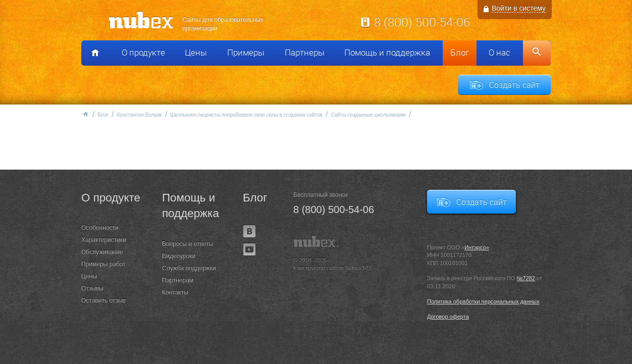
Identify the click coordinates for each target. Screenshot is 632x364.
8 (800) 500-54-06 (422, 22)
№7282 (526, 278)
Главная (85, 114)
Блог (460, 53)
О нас (499, 53)
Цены (196, 53)
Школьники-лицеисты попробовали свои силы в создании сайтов (246, 115)
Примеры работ (103, 264)
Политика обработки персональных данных (483, 301)
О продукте (143, 53)
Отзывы (92, 288)
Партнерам (178, 280)
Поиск (537, 53)
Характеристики (104, 240)
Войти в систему (519, 8)
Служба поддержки (189, 268)
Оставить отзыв (103, 300)
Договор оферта (448, 317)
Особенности (100, 228)
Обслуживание (102, 252)
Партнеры (305, 53)
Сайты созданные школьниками (368, 115)
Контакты (175, 292)
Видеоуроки (179, 256)
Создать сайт (514, 85)
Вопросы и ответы (188, 244)
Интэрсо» (477, 247)
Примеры (246, 53)
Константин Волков (140, 115)
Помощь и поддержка (387, 53)
